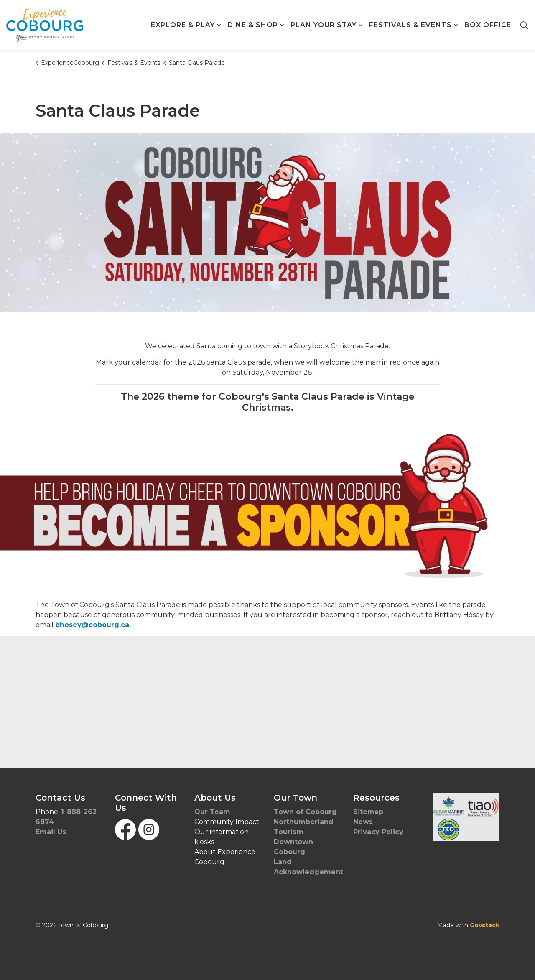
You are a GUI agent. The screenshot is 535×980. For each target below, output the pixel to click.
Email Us (51, 832)
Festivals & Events (410, 25)
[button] (466, 817)
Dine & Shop (253, 25)
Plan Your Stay (324, 25)
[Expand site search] (524, 25)
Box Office (488, 25)
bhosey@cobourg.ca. (93, 625)
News (363, 822)
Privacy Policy (378, 832)
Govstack (485, 925)
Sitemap (368, 812)
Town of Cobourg (306, 812)
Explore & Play (183, 25)
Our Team (212, 812)
